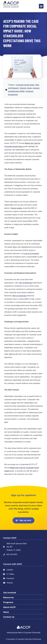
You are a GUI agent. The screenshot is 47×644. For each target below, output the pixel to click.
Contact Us (9, 617)
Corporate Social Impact (25, 85)
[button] (41, 6)
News (6, 612)
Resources (8, 597)
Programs (8, 602)
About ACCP (9, 607)
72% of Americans (25, 283)
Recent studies (17, 208)
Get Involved (10, 593)
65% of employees (20, 296)
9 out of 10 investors (31, 254)
